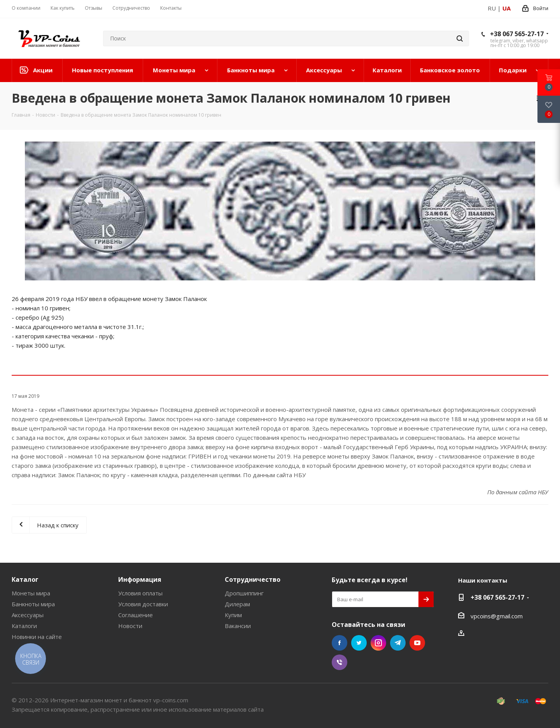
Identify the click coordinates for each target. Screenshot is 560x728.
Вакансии (238, 626)
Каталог (25, 579)
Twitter (359, 643)
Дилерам (237, 604)
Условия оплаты (140, 593)
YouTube (417, 643)
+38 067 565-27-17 (517, 34)
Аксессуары (28, 615)
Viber (339, 662)
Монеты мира (31, 593)
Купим (233, 615)
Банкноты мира (33, 604)
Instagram (378, 643)
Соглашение (136, 615)
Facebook (339, 643)
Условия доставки (143, 604)
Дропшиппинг (244, 593)
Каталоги (24, 626)
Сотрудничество (253, 579)
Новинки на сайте (37, 637)
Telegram (398, 643)
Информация (140, 579)
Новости (130, 626)
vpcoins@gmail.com (497, 616)
